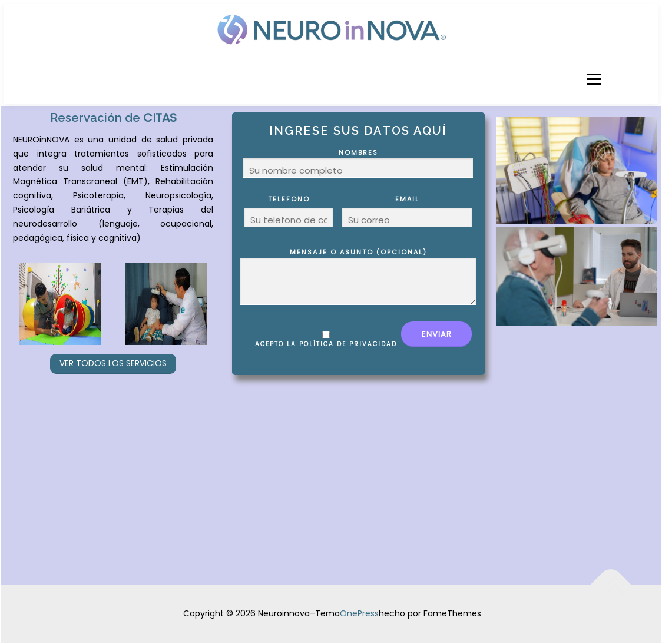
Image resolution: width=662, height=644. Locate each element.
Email (407, 211)
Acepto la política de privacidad (326, 344)
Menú (593, 79)
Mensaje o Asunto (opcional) (358, 276)
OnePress (359, 613)
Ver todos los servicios (113, 363)
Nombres (358, 163)
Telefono (289, 211)
